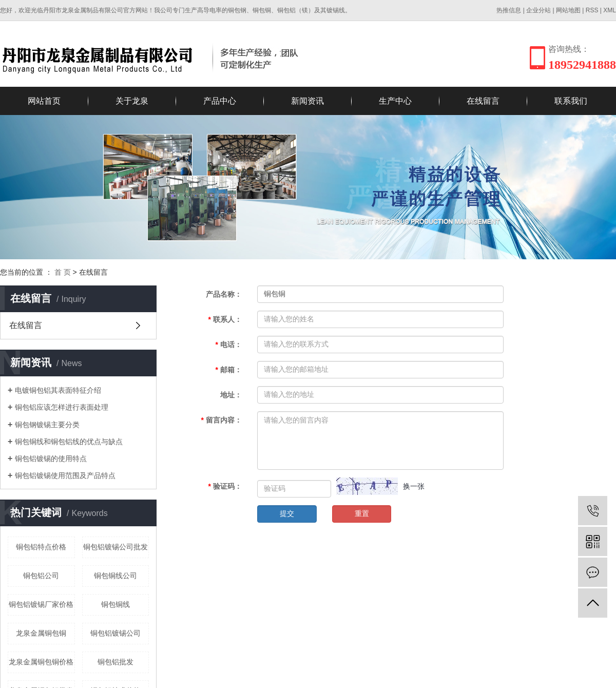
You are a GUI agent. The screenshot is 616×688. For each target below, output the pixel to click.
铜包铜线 (115, 604)
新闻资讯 (307, 101)
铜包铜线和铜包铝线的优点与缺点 (69, 442)
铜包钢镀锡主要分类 (47, 425)
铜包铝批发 (115, 662)
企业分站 (538, 10)
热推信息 (509, 10)
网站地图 (568, 10)
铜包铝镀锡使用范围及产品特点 (65, 475)
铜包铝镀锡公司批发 (115, 547)
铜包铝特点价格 (41, 547)
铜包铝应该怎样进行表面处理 (62, 407)
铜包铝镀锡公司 (115, 633)
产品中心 (220, 101)
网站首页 (44, 101)
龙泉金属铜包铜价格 (41, 662)
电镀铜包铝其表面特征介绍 (58, 390)
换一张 (414, 486)
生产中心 (395, 101)
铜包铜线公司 (115, 576)
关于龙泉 (132, 101)
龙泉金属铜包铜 (41, 633)
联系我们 (571, 101)
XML (610, 10)
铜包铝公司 (41, 576)
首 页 (63, 272)
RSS (592, 10)
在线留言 (483, 101)
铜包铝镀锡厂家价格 (41, 604)
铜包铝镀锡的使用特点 (51, 458)
